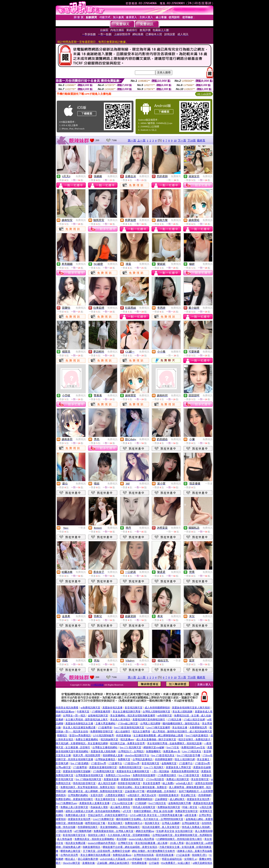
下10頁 (192, 140)
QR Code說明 (204, 94)
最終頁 (201, 140)
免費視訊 (81, 176)
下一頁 (182, 140)
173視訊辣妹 (97, 685)
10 (175, 140)
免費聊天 (176, 176)
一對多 (209, 484)
